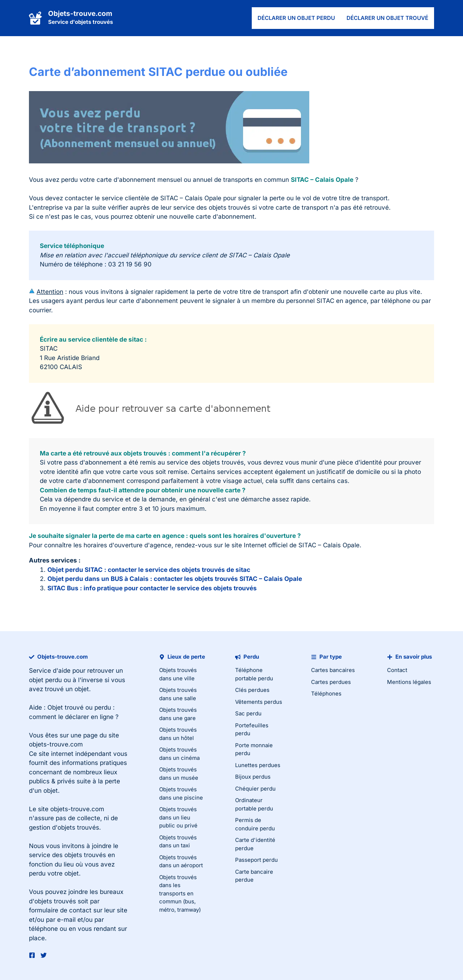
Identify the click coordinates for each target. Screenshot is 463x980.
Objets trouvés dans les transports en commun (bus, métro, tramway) (180, 893)
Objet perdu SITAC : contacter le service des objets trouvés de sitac (149, 570)
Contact (397, 670)
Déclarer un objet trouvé (387, 18)
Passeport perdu (256, 860)
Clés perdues (252, 690)
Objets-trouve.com (80, 14)
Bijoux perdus (253, 777)
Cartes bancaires (333, 670)
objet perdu (45, 680)
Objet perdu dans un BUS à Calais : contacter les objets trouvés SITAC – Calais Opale (175, 579)
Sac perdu (248, 713)
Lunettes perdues (258, 765)
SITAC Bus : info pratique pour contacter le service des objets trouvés (152, 588)
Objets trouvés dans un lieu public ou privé (178, 817)
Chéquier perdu (255, 789)
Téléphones (326, 694)
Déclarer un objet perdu (296, 18)
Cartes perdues (331, 682)
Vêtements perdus (259, 702)
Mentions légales (409, 682)
